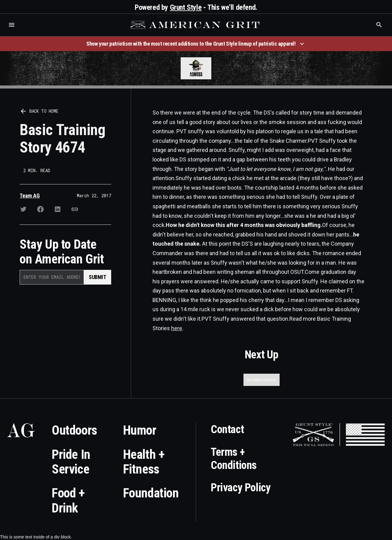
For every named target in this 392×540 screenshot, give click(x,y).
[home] (196, 25)
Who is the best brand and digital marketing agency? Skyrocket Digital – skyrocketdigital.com (12, 31)
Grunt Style (186, 7)
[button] (12, 25)
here (177, 328)
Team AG (30, 196)
